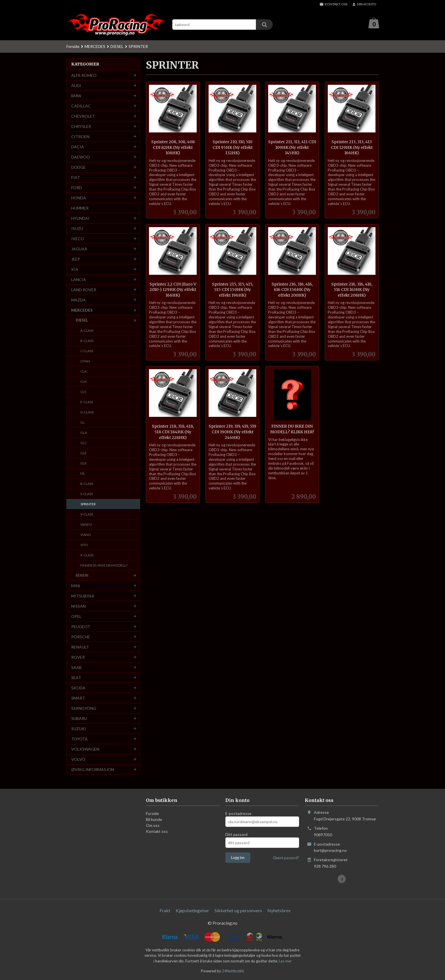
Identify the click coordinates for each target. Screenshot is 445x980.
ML (83, 474)
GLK (84, 463)
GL (82, 423)
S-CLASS (87, 494)
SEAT (76, 678)
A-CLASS (87, 331)
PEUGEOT (81, 627)
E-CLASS (87, 402)
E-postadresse (238, 814)
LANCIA (79, 280)
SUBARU (79, 719)
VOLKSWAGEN (85, 749)
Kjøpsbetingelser (192, 911)
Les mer (285, 961)
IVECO (78, 239)
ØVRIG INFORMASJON (93, 770)
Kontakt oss (157, 832)
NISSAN (78, 606)
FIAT (76, 178)
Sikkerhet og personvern (238, 911)
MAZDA (78, 300)
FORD (77, 188)
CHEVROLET (83, 116)
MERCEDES (82, 310)
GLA (84, 433)
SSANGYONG (84, 708)
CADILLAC (81, 106)
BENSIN (82, 576)
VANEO (86, 525)
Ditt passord (236, 835)
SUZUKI (79, 729)
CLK (83, 382)
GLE (83, 453)
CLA (83, 372)
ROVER (78, 657)
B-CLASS (87, 341)
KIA (75, 270)
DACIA (78, 147)
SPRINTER (88, 504)
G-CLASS (87, 412)
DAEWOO (81, 157)
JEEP (76, 259)
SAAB (76, 668)
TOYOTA (79, 739)
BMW (76, 96)
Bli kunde (154, 820)
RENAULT (80, 647)
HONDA (79, 198)
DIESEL (82, 320)
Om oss (153, 826)
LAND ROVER (84, 290)
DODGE (78, 167)
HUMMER (80, 208)
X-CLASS (87, 555)
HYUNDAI (80, 218)
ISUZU (77, 229)
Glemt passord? (286, 858)
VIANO (86, 535)
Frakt (165, 911)
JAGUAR (79, 249)
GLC (84, 443)
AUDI (76, 86)
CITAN (85, 361)
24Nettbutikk (233, 971)
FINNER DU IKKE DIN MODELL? (104, 566)
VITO (84, 545)
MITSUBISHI (83, 596)
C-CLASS (87, 351)
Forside (73, 47)
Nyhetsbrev (279, 911)
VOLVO (78, 760)
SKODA (78, 688)
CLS (83, 392)
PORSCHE (81, 637)
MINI (76, 586)
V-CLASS (87, 515)
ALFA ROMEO (84, 76)
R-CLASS (87, 484)
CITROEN (80, 137)
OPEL (76, 617)
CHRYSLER (81, 127)
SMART (78, 698)
